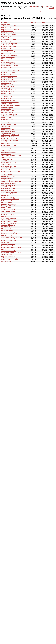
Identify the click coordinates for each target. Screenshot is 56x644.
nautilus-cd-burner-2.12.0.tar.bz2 (10, 199)
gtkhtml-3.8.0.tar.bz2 (7, 118)
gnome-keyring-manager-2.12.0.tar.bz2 (12, 237)
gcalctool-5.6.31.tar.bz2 (8, 137)
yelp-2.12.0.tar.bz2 (6, 164)
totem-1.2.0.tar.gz (6, 83)
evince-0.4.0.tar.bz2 (7, 159)
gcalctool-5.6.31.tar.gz (7, 104)
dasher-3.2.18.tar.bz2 (7, 45)
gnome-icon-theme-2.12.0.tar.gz (10, 66)
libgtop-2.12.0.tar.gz (7, 144)
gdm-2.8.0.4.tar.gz (6, 36)
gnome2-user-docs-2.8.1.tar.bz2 (10, 140)
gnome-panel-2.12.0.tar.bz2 (9, 86)
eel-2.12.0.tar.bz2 (6, 187)
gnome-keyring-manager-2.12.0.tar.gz (11, 213)
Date (44, 22)
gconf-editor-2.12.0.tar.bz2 (8, 211)
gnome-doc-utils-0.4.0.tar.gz (9, 194)
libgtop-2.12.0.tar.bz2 (7, 178)
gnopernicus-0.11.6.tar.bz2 (8, 90)
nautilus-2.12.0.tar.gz (7, 41)
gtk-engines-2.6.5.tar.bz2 (8, 220)
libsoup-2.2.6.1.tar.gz (7, 201)
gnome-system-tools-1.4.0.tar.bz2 (10, 99)
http (31, 7)
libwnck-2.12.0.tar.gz (7, 202)
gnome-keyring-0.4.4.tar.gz (9, 218)
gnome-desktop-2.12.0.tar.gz (9, 124)
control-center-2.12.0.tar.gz (9, 69)
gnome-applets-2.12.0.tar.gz (9, 34)
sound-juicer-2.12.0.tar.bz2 (8, 204)
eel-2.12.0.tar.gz (6, 161)
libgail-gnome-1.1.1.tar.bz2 (8, 256)
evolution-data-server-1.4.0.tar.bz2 (11, 29)
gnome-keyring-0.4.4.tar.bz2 (9, 239)
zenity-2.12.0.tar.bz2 (7, 157)
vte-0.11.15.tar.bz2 (6, 154)
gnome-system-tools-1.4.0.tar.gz (10, 74)
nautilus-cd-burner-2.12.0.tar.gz (10, 173)
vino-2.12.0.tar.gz (6, 180)
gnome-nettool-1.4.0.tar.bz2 (9, 223)
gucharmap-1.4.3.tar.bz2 (8, 119)
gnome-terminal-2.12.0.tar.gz (9, 81)
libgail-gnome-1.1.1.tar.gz (8, 249)
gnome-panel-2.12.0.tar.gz (8, 57)
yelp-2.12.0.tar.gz (6, 133)
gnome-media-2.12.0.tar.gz (9, 47)
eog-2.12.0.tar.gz (6, 142)
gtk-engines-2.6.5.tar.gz (8, 190)
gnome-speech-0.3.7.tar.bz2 (9, 251)
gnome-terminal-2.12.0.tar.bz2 (9, 114)
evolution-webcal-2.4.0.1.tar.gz (10, 258)
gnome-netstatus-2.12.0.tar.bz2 (10, 222)
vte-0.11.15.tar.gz (6, 126)
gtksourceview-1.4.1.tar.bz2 (9, 183)
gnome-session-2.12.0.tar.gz (9, 149)
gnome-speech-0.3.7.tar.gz (9, 232)
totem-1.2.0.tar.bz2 (6, 109)
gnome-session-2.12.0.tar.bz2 (9, 163)
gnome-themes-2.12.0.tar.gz (9, 73)
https (34, 7)
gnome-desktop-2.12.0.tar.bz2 (9, 145)
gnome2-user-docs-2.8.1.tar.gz (10, 138)
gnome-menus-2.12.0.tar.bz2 (9, 234)
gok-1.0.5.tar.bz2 (6, 123)
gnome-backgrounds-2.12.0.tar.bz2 (11, 105)
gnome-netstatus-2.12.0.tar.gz (9, 192)
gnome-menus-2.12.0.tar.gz (9, 215)
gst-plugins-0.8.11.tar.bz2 (8, 85)
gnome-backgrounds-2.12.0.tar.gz (10, 102)
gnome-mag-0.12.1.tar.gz (8, 225)
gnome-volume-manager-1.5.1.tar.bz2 (11, 253)
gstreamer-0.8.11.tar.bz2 (8, 121)
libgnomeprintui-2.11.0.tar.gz (9, 166)
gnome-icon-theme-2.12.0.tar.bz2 (10, 71)
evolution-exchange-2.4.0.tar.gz (10, 116)
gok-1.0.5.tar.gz (6, 88)
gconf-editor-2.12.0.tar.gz (8, 189)
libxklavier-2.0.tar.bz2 (7, 246)
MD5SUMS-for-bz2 (6, 261)
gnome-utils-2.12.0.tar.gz (8, 80)
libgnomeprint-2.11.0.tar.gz (8, 152)
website (41, 12)
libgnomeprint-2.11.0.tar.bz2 (9, 176)
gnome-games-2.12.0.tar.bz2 (9, 43)
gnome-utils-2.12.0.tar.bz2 (8, 111)
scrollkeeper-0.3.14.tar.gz (8, 185)
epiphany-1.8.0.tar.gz (7, 48)
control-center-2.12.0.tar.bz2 (9, 100)
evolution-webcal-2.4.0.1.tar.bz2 (10, 260)
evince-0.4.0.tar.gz (6, 128)
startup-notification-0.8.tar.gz (9, 242)
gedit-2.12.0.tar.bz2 (7, 97)
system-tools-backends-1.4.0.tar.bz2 (11, 182)
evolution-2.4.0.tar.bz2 (7, 31)
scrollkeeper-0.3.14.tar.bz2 (8, 209)
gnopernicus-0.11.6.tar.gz (8, 62)
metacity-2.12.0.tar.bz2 (7, 112)
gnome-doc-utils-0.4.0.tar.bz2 (9, 241)
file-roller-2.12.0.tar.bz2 (8, 130)
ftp (37, 7)
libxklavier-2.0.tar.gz (7, 227)
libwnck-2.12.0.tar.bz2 (7, 230)
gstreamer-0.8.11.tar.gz (8, 92)
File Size (34, 22)
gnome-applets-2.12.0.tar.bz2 (9, 55)
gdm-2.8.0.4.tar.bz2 (7, 59)
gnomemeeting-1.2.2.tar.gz (9, 40)
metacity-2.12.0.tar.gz (7, 78)
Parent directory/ (6, 24)
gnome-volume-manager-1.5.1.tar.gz (11, 248)
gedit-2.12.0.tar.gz (6, 60)
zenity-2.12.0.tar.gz (6, 150)
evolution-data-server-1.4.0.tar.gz (10, 26)
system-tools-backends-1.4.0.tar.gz (11, 147)
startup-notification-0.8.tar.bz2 (9, 254)
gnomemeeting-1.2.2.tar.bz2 (9, 52)
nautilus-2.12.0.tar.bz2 (7, 54)
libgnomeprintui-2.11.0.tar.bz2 (9, 196)
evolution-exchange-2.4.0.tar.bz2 (10, 135)
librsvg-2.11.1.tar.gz (7, 216)
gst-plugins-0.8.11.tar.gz (8, 50)
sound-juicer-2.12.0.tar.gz (8, 175)
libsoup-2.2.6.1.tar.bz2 (7, 228)
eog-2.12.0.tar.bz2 (6, 168)
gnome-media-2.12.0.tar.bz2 (9, 64)
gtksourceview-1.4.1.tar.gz (8, 131)
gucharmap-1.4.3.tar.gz (8, 95)
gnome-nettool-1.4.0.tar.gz (8, 197)
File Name (4, 22)
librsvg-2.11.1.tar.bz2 (7, 235)
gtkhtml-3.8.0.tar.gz (6, 93)
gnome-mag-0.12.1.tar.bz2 (8, 244)
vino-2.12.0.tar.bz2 (6, 208)
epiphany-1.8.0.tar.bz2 (7, 67)
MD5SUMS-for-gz (6, 263)
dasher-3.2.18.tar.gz (7, 38)
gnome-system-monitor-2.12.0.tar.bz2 (11, 171)
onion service (45, 7)
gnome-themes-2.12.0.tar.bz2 (9, 76)
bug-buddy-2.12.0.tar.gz (8, 170)
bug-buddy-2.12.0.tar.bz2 (8, 206)
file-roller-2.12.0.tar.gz (7, 107)
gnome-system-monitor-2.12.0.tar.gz (11, 156)
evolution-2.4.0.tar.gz (7, 28)
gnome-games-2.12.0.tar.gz (9, 33)
